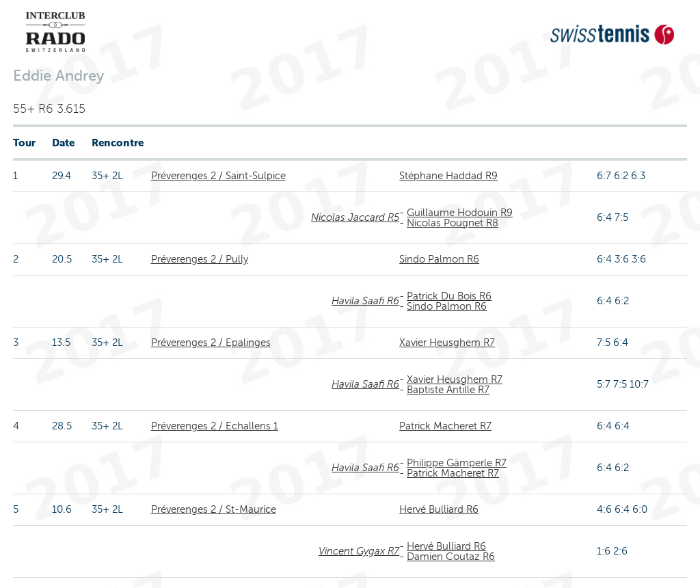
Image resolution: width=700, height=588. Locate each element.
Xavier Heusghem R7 (447, 343)
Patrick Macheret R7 (445, 426)
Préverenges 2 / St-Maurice (214, 509)
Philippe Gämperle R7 (457, 463)
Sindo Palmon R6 (439, 259)
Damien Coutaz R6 (451, 557)
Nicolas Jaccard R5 (355, 217)
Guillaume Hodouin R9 (460, 213)
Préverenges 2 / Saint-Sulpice (218, 176)
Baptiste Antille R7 (448, 390)
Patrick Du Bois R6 (449, 296)
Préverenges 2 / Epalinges (211, 343)
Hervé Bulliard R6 (439, 509)
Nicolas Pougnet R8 (453, 223)
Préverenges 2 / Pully (200, 259)
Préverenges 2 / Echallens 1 (215, 426)
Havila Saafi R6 (365, 301)
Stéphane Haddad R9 (448, 176)
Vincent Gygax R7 (359, 551)
